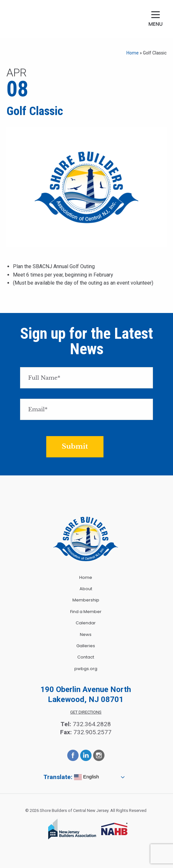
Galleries (86, 646)
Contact (86, 657)
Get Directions (86, 712)
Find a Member (86, 612)
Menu (156, 24)
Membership (86, 600)
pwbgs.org (86, 669)
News (86, 634)
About (86, 589)
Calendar (86, 623)
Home (133, 53)
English (86, 777)
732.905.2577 (92, 732)
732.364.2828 (92, 724)
